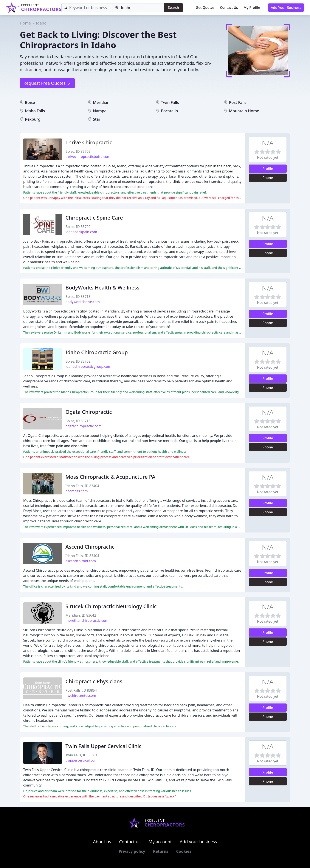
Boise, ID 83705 (78, 151)
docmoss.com (77, 491)
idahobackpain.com (81, 232)
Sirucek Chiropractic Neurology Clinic (111, 606)
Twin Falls (170, 102)
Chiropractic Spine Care (94, 218)
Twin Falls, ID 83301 (81, 755)
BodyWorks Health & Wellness (102, 287)
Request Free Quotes (47, 83)
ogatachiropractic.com (84, 426)
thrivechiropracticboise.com (88, 157)
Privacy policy (132, 851)
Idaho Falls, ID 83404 (82, 486)
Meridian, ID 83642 (81, 615)
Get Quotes (205, 8)
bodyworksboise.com (83, 302)
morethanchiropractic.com (87, 620)
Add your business (198, 842)
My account (160, 842)
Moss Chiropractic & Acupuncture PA (110, 477)
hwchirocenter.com (81, 696)
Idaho (41, 23)
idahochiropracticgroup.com (88, 366)
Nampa (100, 111)
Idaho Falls (35, 111)
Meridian (101, 102)
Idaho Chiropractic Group (97, 352)
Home (25, 23)
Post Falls (238, 102)
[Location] (139, 8)
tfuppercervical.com (81, 760)
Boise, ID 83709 (78, 227)
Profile (268, 169)
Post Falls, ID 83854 (81, 690)
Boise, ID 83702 (78, 361)
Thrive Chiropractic (89, 142)
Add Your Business (286, 8)
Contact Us (229, 8)
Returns (161, 851)
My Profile (252, 8)
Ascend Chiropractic (90, 547)
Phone (268, 178)
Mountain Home (244, 111)
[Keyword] (87, 8)
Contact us (130, 842)
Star (97, 119)
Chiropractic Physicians (94, 681)
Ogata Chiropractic (89, 412)
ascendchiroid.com (81, 561)
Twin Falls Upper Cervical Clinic (103, 746)
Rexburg (33, 119)
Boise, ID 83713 (78, 297)
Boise (30, 102)
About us (102, 842)
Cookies (184, 851)
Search (173, 8)
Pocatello (170, 111)
